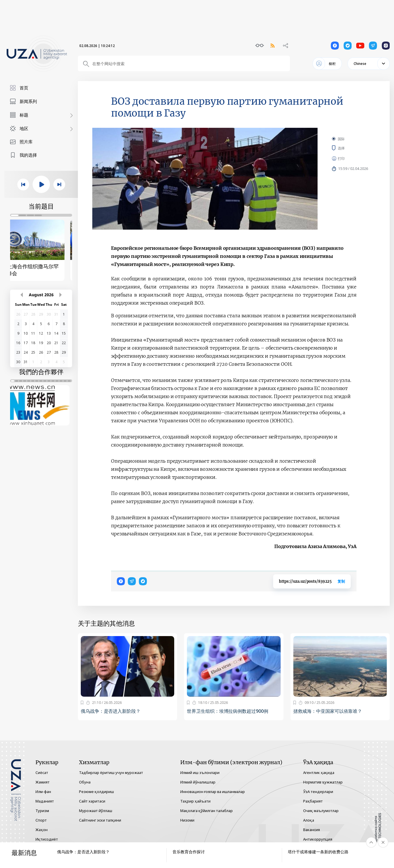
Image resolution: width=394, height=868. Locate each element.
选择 (347, 148)
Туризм (42, 811)
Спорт (41, 820)
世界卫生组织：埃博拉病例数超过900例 (227, 711)
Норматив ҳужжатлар (323, 782)
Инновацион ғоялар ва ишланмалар (213, 792)
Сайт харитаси (92, 801)
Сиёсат (42, 773)
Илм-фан (43, 792)
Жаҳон (42, 830)
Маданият (45, 801)
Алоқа (309, 820)
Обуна (85, 782)
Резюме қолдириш (96, 792)
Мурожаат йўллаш (96, 811)
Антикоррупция (318, 839)
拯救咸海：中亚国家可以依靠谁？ (328, 711)
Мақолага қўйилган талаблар (207, 811)
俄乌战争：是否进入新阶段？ (111, 711)
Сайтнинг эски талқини (100, 820)
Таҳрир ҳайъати (195, 801)
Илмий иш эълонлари (200, 773)
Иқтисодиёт (47, 839)
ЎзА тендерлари (318, 792)
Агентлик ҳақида (319, 773)
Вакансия (312, 830)
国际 (341, 139)
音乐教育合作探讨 (189, 852)
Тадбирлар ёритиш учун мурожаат (111, 773)
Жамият (43, 782)
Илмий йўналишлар (198, 782)
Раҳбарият (313, 801)
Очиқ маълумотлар (321, 811)
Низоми (187, 820)
